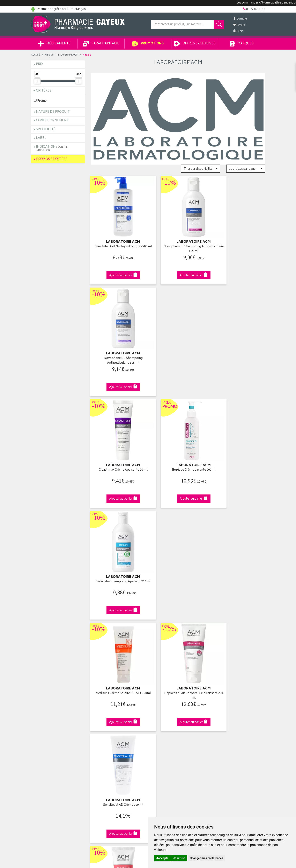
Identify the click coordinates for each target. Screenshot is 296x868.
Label (41, 138)
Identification (159, 704)
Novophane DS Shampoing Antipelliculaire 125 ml (238, 242)
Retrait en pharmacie (224, 704)
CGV (94, 743)
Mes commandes (162, 714)
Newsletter (98, 728)
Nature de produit (53, 112)
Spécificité (46, 129)
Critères (44, 91)
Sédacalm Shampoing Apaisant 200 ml (238, 346)
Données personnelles (106, 752)
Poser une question (44, 714)
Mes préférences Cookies (108, 762)
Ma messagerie (161, 728)
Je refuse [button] (179, 858)
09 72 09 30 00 (238, 633)
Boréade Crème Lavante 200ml (178, 344)
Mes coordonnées (163, 709)
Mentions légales (102, 747)
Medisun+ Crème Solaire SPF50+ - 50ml (118, 450)
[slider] (37, 81)
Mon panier (158, 719)
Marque (49, 55)
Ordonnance (99, 733)
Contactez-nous (42, 719)
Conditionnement (52, 121)
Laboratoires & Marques (106, 709)
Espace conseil (101, 723)
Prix (40, 64)
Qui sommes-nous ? (44, 704)
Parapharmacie (101, 44)
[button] (201, 169)
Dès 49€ (118, 635)
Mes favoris (158, 723)
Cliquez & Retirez (58, 633)
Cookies (96, 757)
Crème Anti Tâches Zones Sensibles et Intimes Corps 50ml (238, 555)
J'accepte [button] (162, 858)
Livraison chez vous (224, 709)
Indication (52, 148)
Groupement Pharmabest (47, 709)
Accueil (35, 55)
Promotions (148, 44)
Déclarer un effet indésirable (109, 738)
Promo (40, 101)
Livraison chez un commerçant (231, 714)
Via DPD (178, 633)
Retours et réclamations (46, 723)
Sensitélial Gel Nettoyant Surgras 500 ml (118, 242)
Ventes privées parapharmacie (111, 719)
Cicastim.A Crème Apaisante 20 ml (118, 344)
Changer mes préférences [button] (207, 858)
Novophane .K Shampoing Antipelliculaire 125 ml (178, 242)
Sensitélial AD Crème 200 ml (238, 448)
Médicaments (54, 44)
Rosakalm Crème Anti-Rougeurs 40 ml (118, 555)
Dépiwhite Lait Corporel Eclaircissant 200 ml (178, 450)
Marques (242, 44)
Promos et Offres (52, 159)
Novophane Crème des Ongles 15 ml (178, 555)
